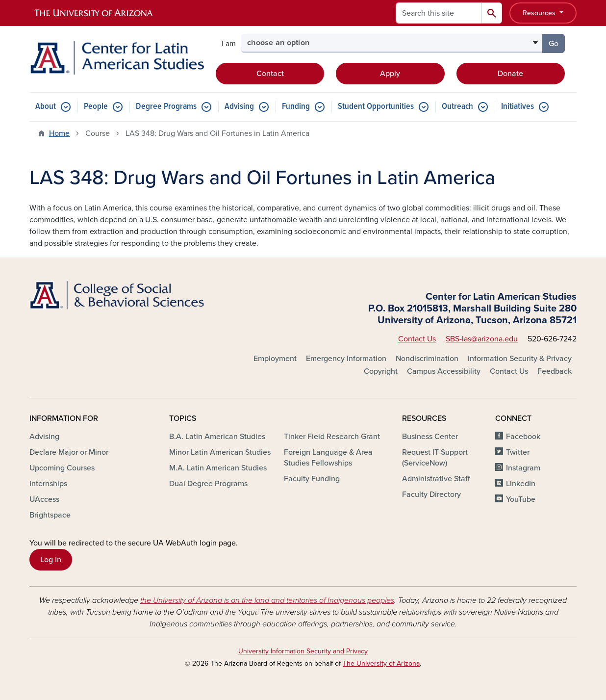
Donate (510, 74)
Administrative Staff (436, 479)
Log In (51, 560)
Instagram (523, 468)
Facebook (523, 437)
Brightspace (50, 515)
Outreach (457, 107)
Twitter (518, 452)
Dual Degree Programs (208, 484)
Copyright (381, 371)
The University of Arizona (381, 663)
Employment (275, 359)
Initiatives (518, 107)
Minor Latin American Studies (220, 452)
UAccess (44, 499)
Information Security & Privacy (520, 359)
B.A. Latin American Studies (217, 437)
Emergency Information (346, 359)
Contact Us (417, 339)
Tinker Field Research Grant (332, 437)
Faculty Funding (312, 479)
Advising (239, 107)
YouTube (521, 499)
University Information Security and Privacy (303, 651)
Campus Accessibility (444, 371)
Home (59, 133)
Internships (48, 484)
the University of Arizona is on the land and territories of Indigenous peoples (267, 600)
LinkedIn (521, 484)
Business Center (430, 437)
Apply (390, 74)
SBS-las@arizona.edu (482, 339)
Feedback (555, 371)
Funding (296, 107)
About (46, 107)
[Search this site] (439, 13)
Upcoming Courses (62, 468)
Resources (540, 13)
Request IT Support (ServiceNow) (435, 458)
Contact (270, 74)
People (96, 107)
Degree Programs (166, 107)
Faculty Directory (431, 494)
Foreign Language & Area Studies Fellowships (328, 458)
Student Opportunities (376, 107)
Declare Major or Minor (69, 452)
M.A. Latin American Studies (218, 468)
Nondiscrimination (427, 359)
